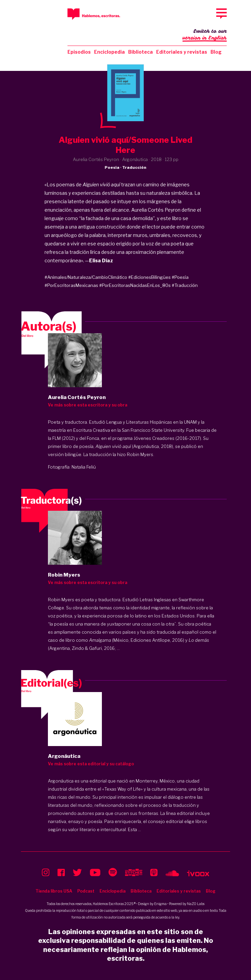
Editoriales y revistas (182, 52)
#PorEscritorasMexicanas (71, 285)
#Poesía (180, 277)
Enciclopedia (109, 52)
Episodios (79, 52)
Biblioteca (141, 52)
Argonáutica (61, 781)
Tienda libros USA (54, 891)
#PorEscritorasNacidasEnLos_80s (135, 285)
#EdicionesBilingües (149, 277)
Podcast (86, 891)
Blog (216, 52)
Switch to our (205, 35)
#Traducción (185, 285)
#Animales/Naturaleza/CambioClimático (86, 277)
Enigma (160, 904)
